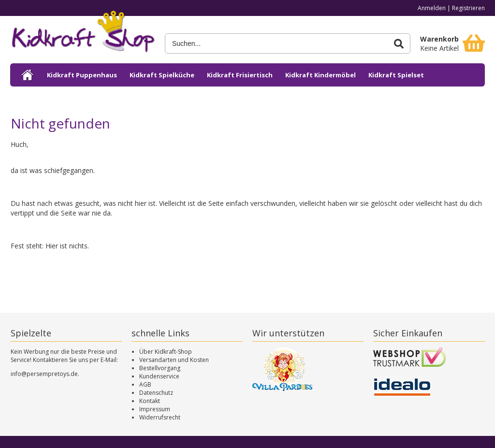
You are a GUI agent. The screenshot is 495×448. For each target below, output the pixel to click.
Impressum (155, 409)
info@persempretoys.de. (45, 374)
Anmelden (432, 8)
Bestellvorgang (160, 368)
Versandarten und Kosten (174, 360)
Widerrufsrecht (160, 417)
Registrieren (468, 8)
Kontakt (150, 401)
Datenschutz (156, 393)
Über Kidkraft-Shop (166, 352)
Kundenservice (159, 376)
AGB (145, 384)
